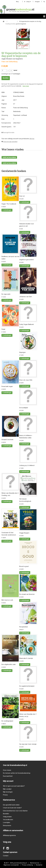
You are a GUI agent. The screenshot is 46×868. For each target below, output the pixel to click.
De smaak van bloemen (27, 594)
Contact (6, 856)
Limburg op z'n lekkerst (27, 465)
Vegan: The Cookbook (9, 204)
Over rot (22, 196)
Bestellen (6, 814)
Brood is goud (24, 566)
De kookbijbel (24, 408)
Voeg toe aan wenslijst (9, 142)
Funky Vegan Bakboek (26, 324)
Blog (17, 2)
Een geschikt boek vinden (11, 805)
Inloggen (37, 2)
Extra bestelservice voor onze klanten (15, 811)
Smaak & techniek (7, 440)
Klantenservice (35, 863)
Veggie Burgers (24, 533)
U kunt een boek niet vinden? (12, 808)
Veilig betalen (7, 817)
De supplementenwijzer (27, 686)
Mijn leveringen (8, 792)
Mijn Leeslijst (7, 789)
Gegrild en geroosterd (26, 260)
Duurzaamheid (8, 776)
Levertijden (7, 822)
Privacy (5, 795)
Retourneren (7, 825)
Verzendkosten (8, 820)
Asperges (22, 352)
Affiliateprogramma (9, 835)
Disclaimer (39, 865)
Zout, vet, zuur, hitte (26, 380)
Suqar (3, 329)
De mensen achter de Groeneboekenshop (17, 773)
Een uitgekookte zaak (8, 664)
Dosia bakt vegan (7, 386)
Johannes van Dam (26, 297)
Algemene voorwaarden (11, 865)
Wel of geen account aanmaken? (14, 786)
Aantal (15, 70)
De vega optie (6, 294)
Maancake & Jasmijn (26, 658)
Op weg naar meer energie (28, 744)
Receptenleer (24, 627)
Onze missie (7, 770)
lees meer (26, 86)
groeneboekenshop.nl (20, 863)
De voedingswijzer (7, 721)
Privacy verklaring (27, 865)
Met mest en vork (7, 600)
